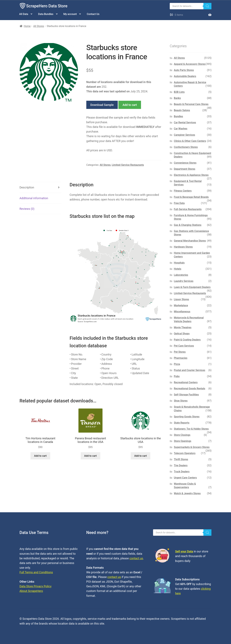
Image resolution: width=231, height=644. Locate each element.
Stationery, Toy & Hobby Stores (191, 429)
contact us (136, 558)
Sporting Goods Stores (187, 417)
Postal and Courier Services (190, 370)
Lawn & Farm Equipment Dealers (192, 287)
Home (27, 26)
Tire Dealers (181, 465)
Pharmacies (181, 358)
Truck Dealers (182, 472)
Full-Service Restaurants (188, 209)
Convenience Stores (185, 163)
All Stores (39, 26)
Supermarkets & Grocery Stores (192, 447)
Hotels (178, 269)
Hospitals (179, 263)
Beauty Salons (182, 110)
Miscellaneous (182, 312)
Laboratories (181, 275)
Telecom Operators (185, 453)
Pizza (177, 364)
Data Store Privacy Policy (36, 586)
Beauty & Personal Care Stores (191, 104)
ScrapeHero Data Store (47, 6)
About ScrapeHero (31, 591)
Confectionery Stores (186, 147)
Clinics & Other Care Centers (190, 141)
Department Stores (185, 169)
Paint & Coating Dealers (187, 340)
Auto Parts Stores (184, 70)
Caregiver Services (184, 135)
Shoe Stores (181, 401)
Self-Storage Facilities (186, 395)
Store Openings (183, 441)
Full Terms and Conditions (36, 572)
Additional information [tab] (34, 198)
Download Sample (102, 105)
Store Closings (182, 435)
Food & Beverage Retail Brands (191, 197)
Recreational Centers (186, 382)
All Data (24, 14)
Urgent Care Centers (185, 478)
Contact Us (93, 14)
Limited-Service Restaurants (128, 165)
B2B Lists (179, 92)
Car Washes (181, 129)
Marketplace (181, 305)
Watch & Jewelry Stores (187, 493)
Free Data (179, 203)
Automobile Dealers (185, 76)
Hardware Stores (183, 247)
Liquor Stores (182, 299)
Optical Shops (182, 334)
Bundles (178, 116)
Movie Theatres (183, 327)
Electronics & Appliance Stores (191, 175)
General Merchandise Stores (190, 241)
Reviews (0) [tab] (27, 209)
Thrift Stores (181, 459)
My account (70, 14)
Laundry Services (184, 281)
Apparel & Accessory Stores (190, 64)
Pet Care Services (184, 346)
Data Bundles (46, 14)
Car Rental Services (185, 122)
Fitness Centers (183, 191)
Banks (177, 98)
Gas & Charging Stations (188, 225)
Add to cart (130, 105)
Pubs (177, 376)
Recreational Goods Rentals (190, 389)
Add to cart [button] (40, 456)
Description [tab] (27, 187)
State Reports (182, 423)
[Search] (207, 6)
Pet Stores (180, 352)
